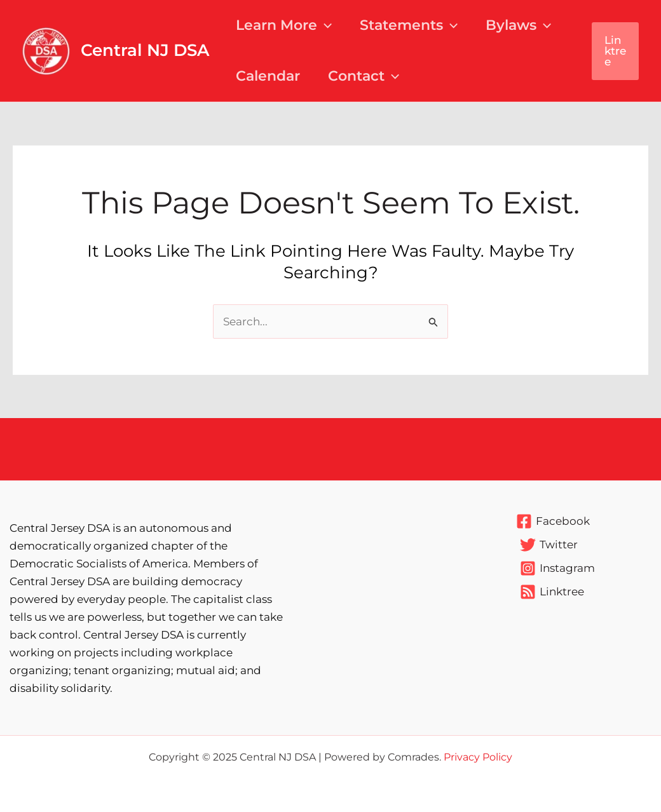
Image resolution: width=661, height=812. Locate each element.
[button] (615, 51)
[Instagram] (557, 568)
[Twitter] (549, 545)
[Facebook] (553, 521)
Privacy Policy (478, 757)
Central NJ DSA (145, 50)
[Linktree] (552, 592)
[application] (324, 25)
